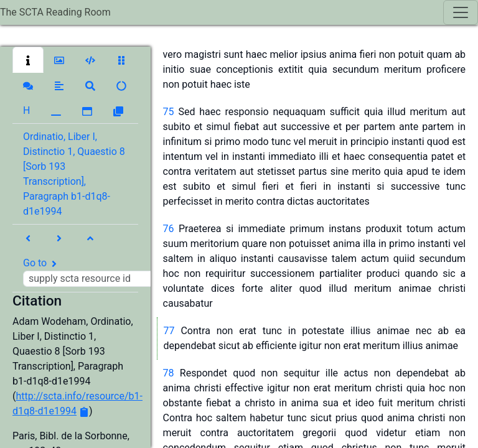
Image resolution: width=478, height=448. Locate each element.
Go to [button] (92, 272)
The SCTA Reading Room (55, 12)
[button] (28, 60)
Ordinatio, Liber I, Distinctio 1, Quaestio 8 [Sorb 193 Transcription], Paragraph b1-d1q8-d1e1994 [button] (74, 174)
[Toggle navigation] (461, 12)
